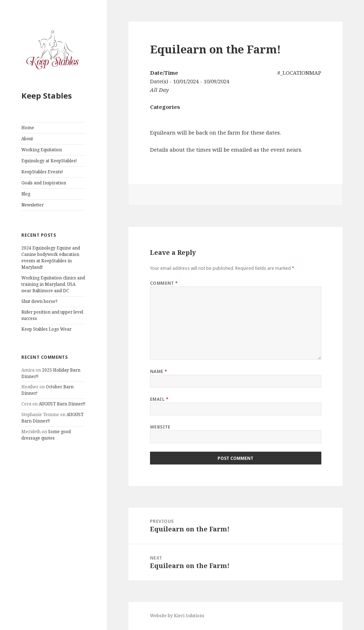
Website (160, 427)
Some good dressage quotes (46, 435)
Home (28, 128)
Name (159, 371)
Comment (164, 283)
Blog (26, 194)
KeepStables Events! (42, 172)
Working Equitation (42, 150)
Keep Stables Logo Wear (46, 329)
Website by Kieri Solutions (177, 616)
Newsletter (33, 205)
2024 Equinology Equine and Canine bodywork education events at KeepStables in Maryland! (51, 258)
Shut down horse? (39, 301)
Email (159, 399)
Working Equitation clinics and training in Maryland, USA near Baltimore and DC (53, 284)
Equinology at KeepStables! (49, 161)
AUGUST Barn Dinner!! (62, 404)
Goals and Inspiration (44, 183)
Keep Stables (47, 95)
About (27, 139)
